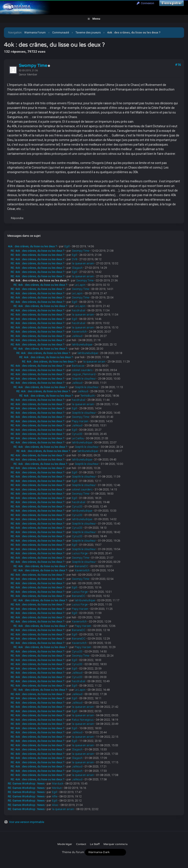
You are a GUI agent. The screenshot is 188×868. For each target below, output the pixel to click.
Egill (67, 246)
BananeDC (81, 566)
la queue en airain (83, 263)
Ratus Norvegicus (83, 720)
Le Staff (95, 844)
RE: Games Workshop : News (26, 783)
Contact (81, 844)
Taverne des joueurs (88, 32)
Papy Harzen (80, 421)
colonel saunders (82, 370)
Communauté (61, 32)
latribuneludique (82, 344)
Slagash (77, 268)
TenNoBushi (88, 396)
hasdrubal (78, 310)
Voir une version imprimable (27, 822)
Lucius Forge (80, 553)
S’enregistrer (172, 3)
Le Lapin (80, 285)
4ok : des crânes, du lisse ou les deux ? (32, 246)
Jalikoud (77, 336)
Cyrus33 (77, 434)
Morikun (57, 788)
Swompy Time (33, 66)
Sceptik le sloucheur (84, 379)
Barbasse (78, 366)
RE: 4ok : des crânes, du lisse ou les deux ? (38, 251)
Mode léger (65, 844)
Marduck (58, 783)
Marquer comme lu (116, 844)
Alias (55, 805)
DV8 (74, 259)
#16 (178, 65)
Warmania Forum (35, 32)
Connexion (145, 3)
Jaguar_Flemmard (84, 374)
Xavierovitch (79, 332)
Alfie (55, 796)
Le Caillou (78, 438)
